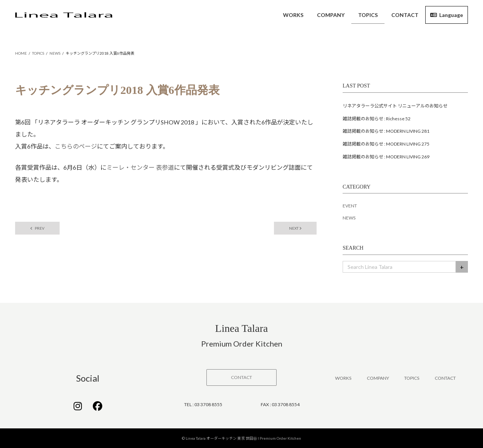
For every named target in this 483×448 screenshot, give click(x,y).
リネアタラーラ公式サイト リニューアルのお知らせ (395, 106)
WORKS (343, 378)
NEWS (349, 218)
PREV (37, 228)
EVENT (350, 206)
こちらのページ (76, 146)
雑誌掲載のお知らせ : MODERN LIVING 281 (386, 131)
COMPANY (378, 378)
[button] (241, 377)
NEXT (295, 228)
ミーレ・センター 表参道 (140, 167)
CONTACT (445, 378)
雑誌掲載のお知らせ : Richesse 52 (377, 119)
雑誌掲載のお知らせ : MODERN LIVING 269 (386, 157)
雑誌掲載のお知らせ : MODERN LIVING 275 (386, 144)
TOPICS (412, 378)
